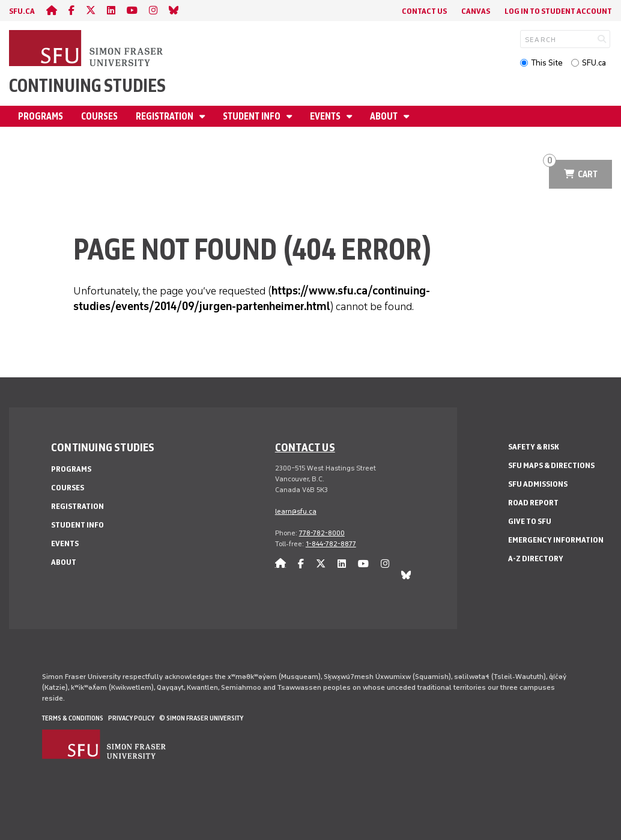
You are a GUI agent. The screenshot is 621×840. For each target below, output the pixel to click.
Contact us (305, 447)
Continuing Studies (87, 86)
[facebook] (71, 11)
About (385, 116)
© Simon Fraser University (201, 718)
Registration (165, 116)
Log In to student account (558, 11)
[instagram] (153, 11)
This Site (547, 63)
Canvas (476, 11)
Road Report (533, 503)
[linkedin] (111, 11)
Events (326, 116)
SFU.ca (594, 63)
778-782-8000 (322, 533)
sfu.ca (22, 11)
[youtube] (132, 11)
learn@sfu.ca (296, 511)
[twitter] (91, 11)
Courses (99, 116)
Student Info (253, 116)
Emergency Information (556, 540)
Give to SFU (530, 521)
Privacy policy (131, 718)
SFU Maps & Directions (551, 465)
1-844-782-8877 (331, 544)
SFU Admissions (538, 484)
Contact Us (424, 11)
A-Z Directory (536, 558)
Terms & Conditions (73, 718)
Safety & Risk (534, 447)
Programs (41, 116)
